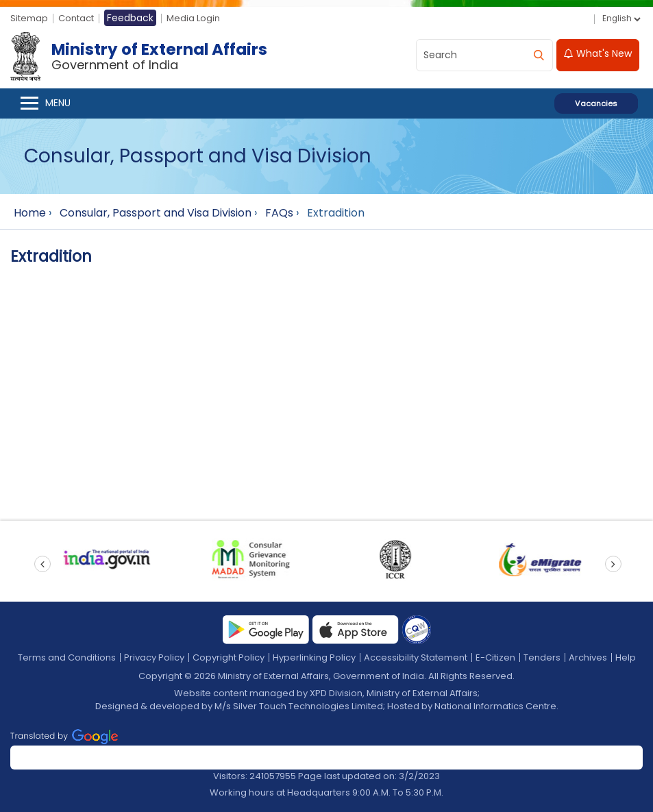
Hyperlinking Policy (314, 657)
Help (626, 657)
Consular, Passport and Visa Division (156, 213)
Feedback (130, 18)
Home (30, 213)
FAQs (279, 213)
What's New (598, 53)
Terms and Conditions (67, 657)
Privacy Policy (154, 657)
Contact (76, 18)
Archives (588, 657)
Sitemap (29, 18)
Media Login (193, 18)
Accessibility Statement (416, 657)
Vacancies (596, 103)
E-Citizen (495, 657)
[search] (539, 55)
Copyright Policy (229, 657)
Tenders (542, 657)
